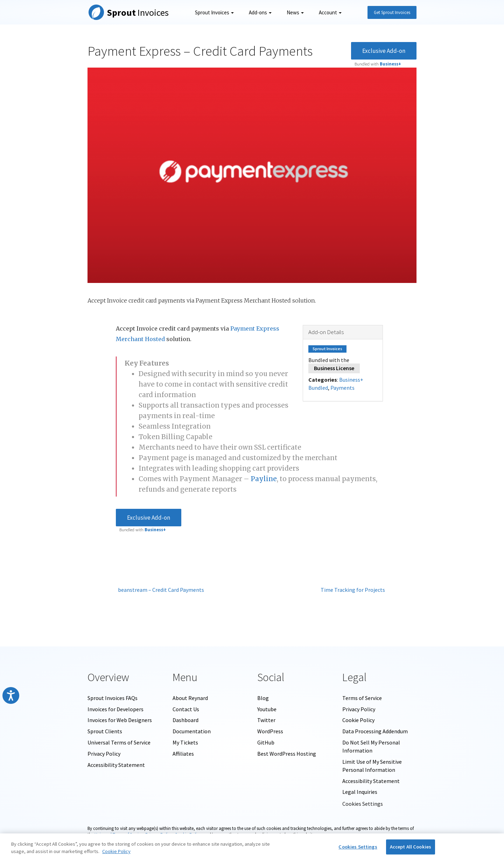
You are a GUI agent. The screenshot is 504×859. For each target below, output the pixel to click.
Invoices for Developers (115, 709)
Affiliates (183, 754)
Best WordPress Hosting (287, 754)
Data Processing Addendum (375, 731)
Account (330, 12)
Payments (342, 388)
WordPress (270, 731)
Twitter (266, 720)
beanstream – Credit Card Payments (160, 590)
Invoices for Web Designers (120, 720)
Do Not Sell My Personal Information (371, 746)
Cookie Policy (358, 720)
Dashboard (185, 720)
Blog (263, 698)
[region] (252, 846)
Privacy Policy (104, 754)
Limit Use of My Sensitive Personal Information (372, 766)
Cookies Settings (363, 804)
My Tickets (185, 742)
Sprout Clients (105, 731)
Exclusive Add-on (384, 51)
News (295, 12)
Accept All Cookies (411, 847)
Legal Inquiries (360, 792)
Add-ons (260, 12)
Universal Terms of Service (119, 742)
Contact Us (186, 709)
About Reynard (190, 698)
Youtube (267, 709)
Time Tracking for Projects (354, 590)
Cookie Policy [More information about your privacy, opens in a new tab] (116, 851)
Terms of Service (362, 698)
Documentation (192, 731)
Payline (264, 479)
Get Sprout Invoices (392, 12)
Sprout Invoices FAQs (113, 698)
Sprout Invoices (214, 12)
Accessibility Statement (116, 765)
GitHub (266, 742)
